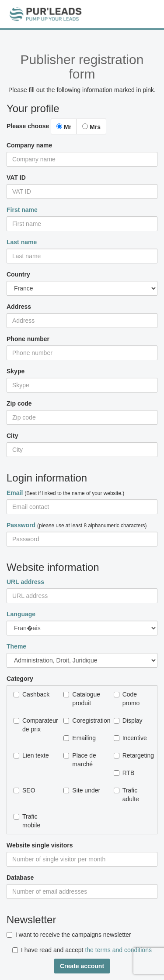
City (12, 436)
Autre (82, 660)
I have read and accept (82, 950)
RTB (124, 773)
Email (15, 493)
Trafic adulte (126, 795)
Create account (82, 966)
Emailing (80, 738)
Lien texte (31, 755)
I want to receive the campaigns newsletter (69, 935)
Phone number (28, 339)
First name (22, 210)
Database (20, 878)
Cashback (31, 694)
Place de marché (80, 760)
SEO (24, 790)
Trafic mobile (27, 821)
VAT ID (16, 178)
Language (21, 614)
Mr (64, 127)
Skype (16, 371)
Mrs (91, 127)
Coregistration (82, 720)
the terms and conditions (118, 950)
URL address (25, 582)
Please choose (28, 126)
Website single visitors (40, 845)
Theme (16, 646)
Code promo (127, 699)
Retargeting (132, 755)
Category (20, 679)
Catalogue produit (82, 699)
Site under (82, 790)
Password (21, 525)
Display (128, 720)
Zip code (19, 403)
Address (19, 307)
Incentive (130, 738)
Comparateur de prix (32, 725)
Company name (29, 145)
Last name (22, 242)
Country (18, 274)
